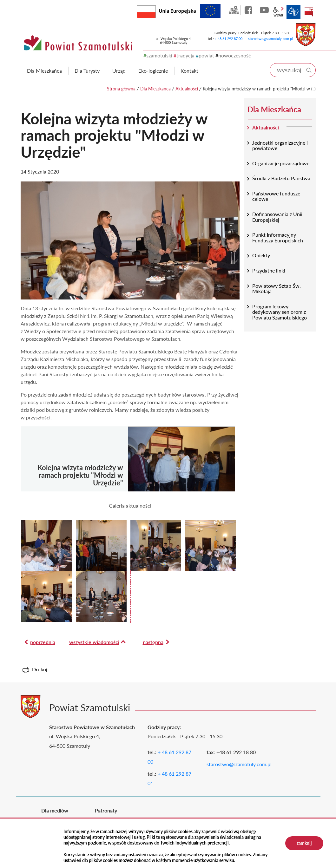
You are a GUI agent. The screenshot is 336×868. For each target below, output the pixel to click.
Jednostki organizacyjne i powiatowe (280, 145)
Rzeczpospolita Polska (156, 10)
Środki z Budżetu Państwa (281, 178)
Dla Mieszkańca (155, 89)
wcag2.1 (278, 12)
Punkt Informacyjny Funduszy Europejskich (278, 237)
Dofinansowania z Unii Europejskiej (277, 217)
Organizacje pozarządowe (281, 163)
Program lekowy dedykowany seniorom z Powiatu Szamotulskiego (280, 312)
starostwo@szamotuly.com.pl (270, 39)
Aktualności (187, 89)
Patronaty (106, 810)
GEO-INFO (234, 10)
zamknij (304, 843)
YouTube (264, 10)
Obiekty (261, 255)
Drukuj (40, 669)
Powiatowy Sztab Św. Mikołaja (277, 289)
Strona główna (121, 89)
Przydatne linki (269, 270)
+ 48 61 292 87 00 (229, 39)
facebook (249, 10)
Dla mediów (55, 810)
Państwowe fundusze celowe (276, 196)
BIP (309, 12)
